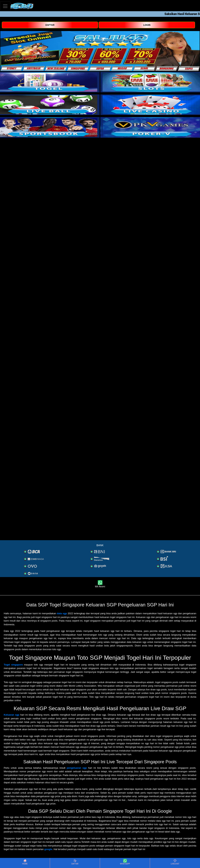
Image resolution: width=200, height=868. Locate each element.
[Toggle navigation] (5, 6)
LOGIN (147, 25)
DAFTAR (50, 25)
